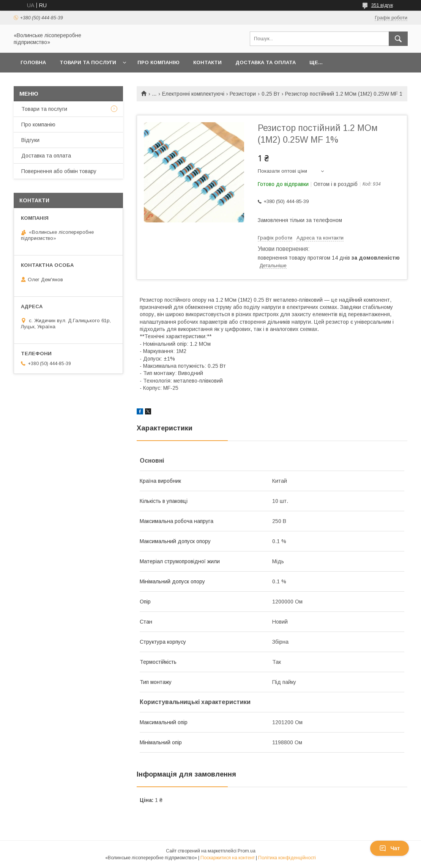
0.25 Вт (271, 94)
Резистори (243, 94)
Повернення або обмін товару (59, 171)
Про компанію (158, 62)
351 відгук (382, 5)
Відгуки (30, 140)
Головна (33, 62)
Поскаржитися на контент (228, 858)
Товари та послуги (88, 62)
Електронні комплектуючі (193, 94)
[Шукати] (398, 39)
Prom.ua (247, 851)
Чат (389, 848)
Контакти (207, 62)
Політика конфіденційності (287, 858)
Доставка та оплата (266, 62)
